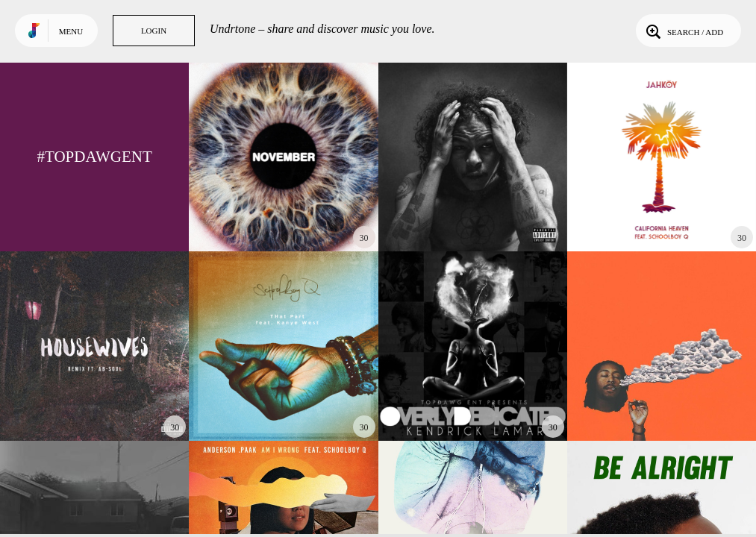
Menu (71, 31)
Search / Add (683, 31)
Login (154, 31)
